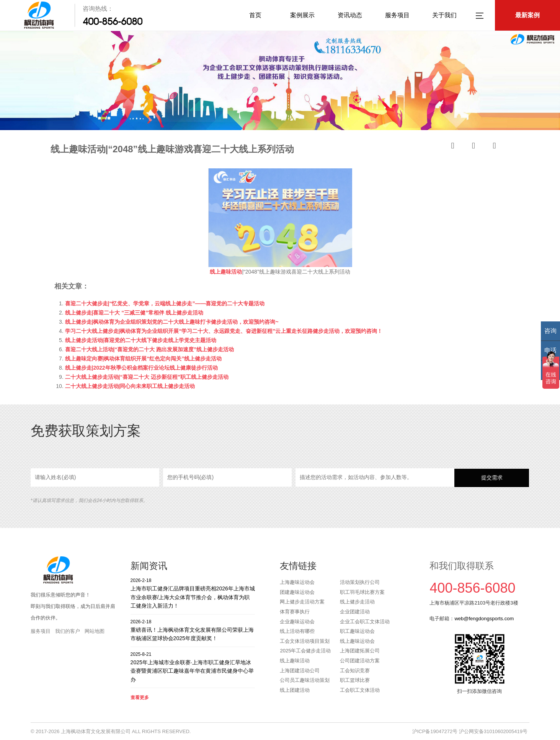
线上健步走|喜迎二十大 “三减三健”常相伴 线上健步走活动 (134, 313)
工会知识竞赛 (355, 671)
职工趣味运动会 (357, 631)
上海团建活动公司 (300, 671)
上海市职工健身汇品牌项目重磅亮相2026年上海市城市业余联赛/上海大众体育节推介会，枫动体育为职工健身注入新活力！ (193, 593)
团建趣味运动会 (297, 592)
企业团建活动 (355, 612)
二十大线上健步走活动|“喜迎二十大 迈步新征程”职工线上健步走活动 (147, 377)
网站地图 (95, 631)
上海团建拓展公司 (360, 651)
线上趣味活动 (295, 661)
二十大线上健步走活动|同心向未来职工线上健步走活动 (130, 386)
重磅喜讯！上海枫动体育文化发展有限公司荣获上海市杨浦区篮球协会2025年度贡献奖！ (193, 630)
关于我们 (444, 15)
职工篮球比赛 (355, 680)
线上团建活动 (295, 690)
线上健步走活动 (357, 602)
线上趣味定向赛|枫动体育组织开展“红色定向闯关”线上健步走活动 (144, 359)
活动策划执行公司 (360, 582)
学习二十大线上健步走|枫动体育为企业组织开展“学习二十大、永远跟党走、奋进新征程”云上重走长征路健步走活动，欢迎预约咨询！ (224, 331)
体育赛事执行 (295, 612)
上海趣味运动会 (297, 582)
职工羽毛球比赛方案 (362, 592)
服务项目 (397, 15)
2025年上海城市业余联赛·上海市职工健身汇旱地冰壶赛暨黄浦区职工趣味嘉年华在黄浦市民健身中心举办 (193, 667)
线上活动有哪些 (297, 631)
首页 (255, 15)
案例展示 (302, 15)
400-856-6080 (113, 21)
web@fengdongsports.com (484, 619)
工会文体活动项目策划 (305, 641)
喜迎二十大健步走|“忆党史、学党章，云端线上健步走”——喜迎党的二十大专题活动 (165, 303)
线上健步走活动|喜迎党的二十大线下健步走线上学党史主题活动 (141, 340)
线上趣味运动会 (357, 641)
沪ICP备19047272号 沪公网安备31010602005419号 (470, 731)
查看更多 (140, 698)
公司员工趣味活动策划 (305, 680)
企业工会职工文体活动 (365, 622)
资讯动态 (350, 15)
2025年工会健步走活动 (305, 651)
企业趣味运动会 (297, 622)
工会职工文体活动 (360, 690)
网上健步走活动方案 (302, 602)
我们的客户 (68, 631)
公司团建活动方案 (360, 661)
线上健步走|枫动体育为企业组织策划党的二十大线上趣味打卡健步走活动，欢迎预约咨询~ (172, 322)
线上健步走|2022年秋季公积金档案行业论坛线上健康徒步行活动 (141, 368)
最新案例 (527, 15)
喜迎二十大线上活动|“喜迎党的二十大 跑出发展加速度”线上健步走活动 (150, 349)
